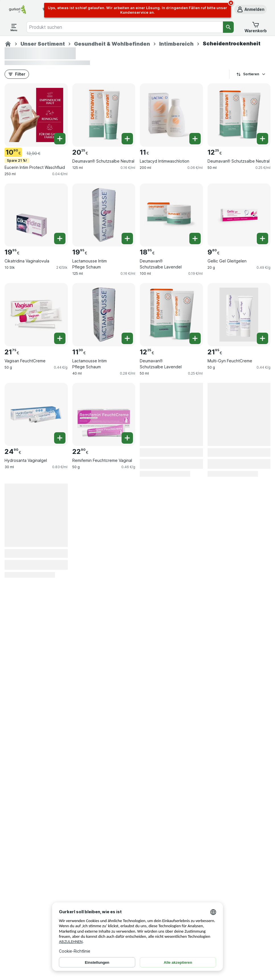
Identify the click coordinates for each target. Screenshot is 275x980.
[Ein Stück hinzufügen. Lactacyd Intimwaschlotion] (195, 139)
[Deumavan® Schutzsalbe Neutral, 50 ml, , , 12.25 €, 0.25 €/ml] (239, 115)
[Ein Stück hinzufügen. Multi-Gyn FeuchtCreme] (262, 338)
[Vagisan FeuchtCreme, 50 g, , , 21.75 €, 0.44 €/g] (36, 315)
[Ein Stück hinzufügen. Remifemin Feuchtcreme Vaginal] (127, 438)
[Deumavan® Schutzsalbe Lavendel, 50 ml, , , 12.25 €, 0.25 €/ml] (171, 315)
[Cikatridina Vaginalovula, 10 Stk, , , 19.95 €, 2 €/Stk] (36, 215)
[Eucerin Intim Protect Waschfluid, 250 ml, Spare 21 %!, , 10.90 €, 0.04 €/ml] (36, 115)
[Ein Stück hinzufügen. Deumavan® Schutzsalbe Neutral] (127, 139)
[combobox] (125, 27)
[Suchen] (228, 27)
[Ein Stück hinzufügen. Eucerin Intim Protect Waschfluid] (60, 139)
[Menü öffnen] (14, 27)
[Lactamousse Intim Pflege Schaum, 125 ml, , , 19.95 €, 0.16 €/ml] (104, 215)
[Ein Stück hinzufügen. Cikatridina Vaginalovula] (60, 239)
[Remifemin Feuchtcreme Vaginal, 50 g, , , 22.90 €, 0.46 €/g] (104, 415)
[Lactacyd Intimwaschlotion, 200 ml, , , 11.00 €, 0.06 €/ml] (171, 115)
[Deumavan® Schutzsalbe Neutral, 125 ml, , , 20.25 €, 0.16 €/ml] (104, 115)
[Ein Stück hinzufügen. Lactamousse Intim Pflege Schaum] (127, 239)
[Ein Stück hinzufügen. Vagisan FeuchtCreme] (60, 338)
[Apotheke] (8, 44)
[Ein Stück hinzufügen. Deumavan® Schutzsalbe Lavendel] (195, 239)
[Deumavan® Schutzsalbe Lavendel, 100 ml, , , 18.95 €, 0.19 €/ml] (171, 215)
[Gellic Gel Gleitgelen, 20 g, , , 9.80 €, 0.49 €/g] (239, 215)
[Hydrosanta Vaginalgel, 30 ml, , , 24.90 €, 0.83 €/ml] (36, 415)
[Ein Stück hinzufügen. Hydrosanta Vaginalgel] (60, 438)
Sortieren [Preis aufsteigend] (251, 74)
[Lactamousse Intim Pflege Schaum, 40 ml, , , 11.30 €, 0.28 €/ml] (104, 315)
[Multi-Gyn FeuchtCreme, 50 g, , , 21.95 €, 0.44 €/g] (239, 315)
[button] (251, 9)
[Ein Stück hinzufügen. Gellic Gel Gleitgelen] (262, 239)
